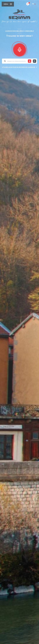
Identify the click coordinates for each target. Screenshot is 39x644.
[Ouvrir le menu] (8, 4)
